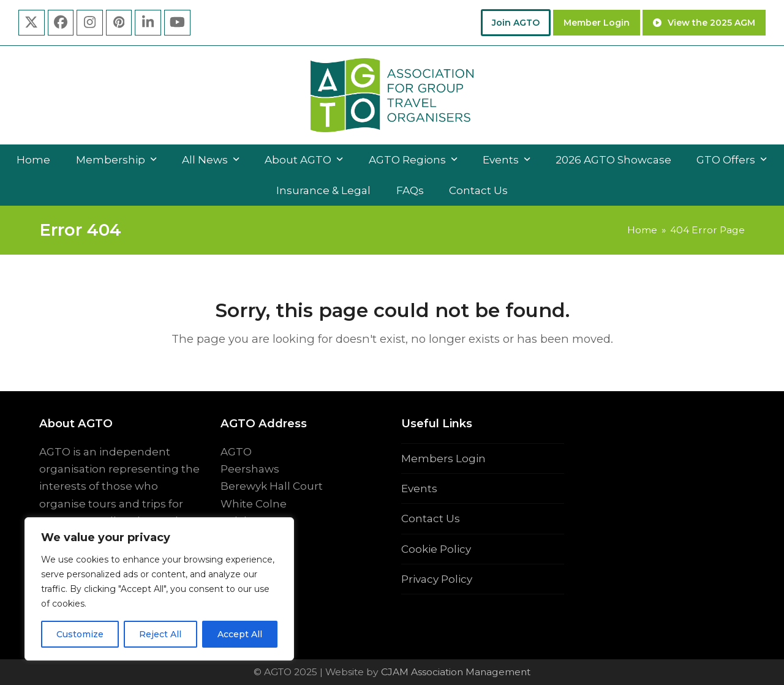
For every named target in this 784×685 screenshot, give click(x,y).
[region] (159, 589)
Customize (80, 634)
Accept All (240, 634)
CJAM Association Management (454, 672)
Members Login (443, 459)
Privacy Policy (437, 579)
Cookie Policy (436, 549)
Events (419, 488)
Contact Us (431, 518)
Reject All (160, 634)
